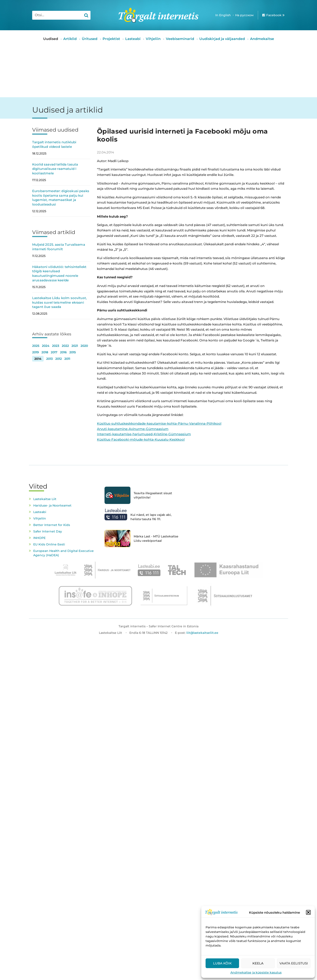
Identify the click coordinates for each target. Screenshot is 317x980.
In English (223, 15)
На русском (244, 15)
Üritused (90, 39)
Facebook (274, 15)
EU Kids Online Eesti (49, 544)
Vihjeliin (153, 39)
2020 (84, 346)
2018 (45, 352)
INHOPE (39, 538)
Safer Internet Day (48, 531)
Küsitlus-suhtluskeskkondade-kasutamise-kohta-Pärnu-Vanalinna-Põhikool (159, 423)
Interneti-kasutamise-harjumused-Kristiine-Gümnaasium (144, 434)
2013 (49, 359)
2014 (38, 359)
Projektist (111, 39)
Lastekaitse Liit (45, 499)
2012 (59, 359)
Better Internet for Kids (52, 525)
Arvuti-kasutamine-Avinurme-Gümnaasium (133, 429)
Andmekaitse (262, 39)
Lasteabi (133, 39)
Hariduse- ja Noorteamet (52, 505)
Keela (258, 963)
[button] (308, 912)
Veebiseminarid (180, 39)
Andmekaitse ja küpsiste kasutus (256, 972)
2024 (46, 346)
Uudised (51, 39)
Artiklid (70, 39)
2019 (36, 352)
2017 (54, 352)
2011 (67, 359)
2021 (75, 346)
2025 (36, 346)
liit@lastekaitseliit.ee (202, 633)
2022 (65, 346)
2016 (63, 352)
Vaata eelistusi (294, 963)
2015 (73, 352)
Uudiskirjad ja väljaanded (222, 39)
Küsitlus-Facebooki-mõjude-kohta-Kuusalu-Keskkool (141, 439)
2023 (56, 346)
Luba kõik (222, 963)
